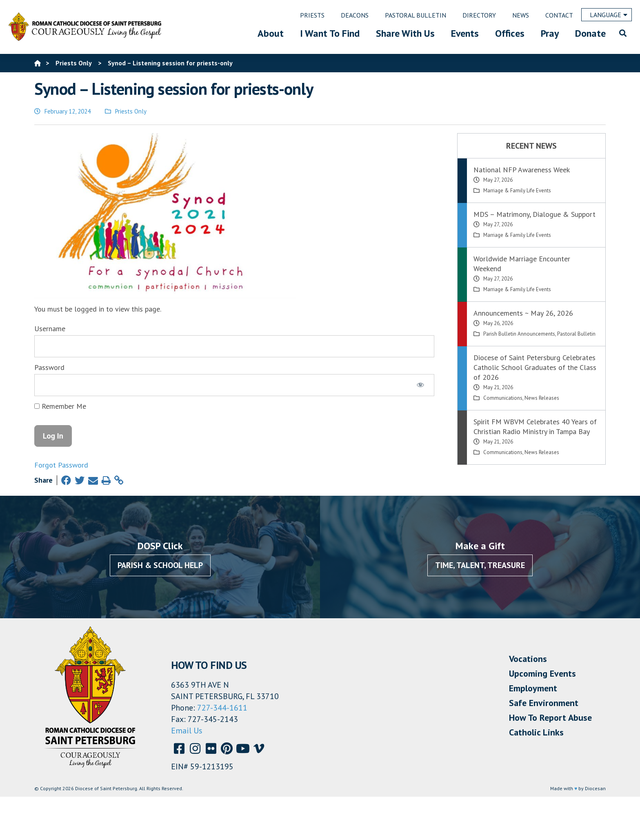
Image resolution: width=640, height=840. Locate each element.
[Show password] (421, 385)
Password (49, 367)
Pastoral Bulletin (576, 334)
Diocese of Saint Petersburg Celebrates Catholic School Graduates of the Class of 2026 (535, 367)
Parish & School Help (160, 565)
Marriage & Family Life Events (517, 191)
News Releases (542, 398)
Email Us (187, 731)
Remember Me (60, 406)
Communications (503, 398)
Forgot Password (61, 465)
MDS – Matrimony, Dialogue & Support (534, 214)
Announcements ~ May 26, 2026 (523, 313)
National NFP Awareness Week (522, 170)
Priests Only (131, 111)
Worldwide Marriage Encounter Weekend (522, 264)
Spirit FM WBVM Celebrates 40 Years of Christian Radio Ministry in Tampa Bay (535, 427)
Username (50, 329)
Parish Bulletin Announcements (519, 334)
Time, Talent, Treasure (480, 565)
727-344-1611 (222, 708)
